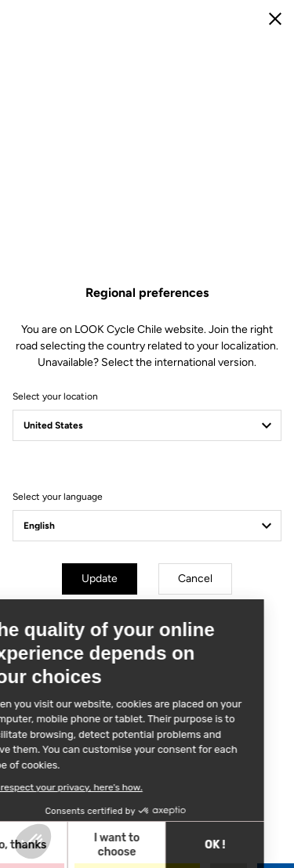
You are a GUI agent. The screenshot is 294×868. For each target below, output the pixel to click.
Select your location (55, 396)
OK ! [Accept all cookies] (99, 845)
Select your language (58, 497)
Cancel (195, 579)
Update (100, 579)
